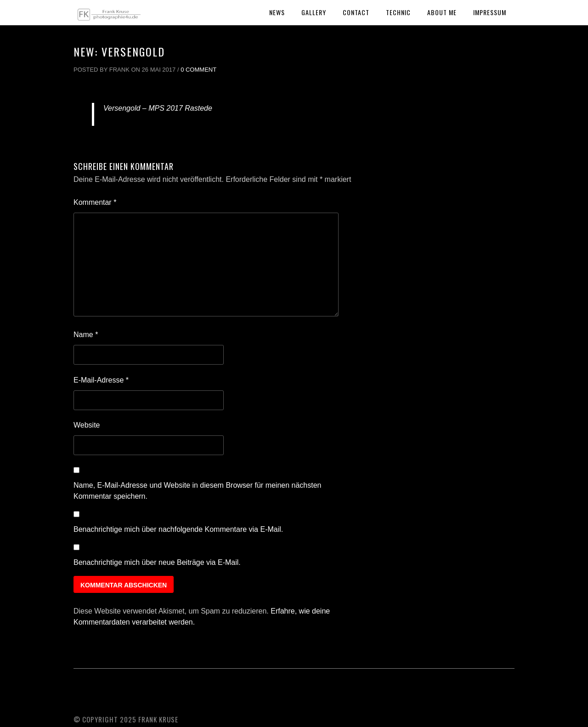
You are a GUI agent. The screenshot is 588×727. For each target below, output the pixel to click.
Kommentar (95, 202)
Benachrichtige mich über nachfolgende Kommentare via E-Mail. (178, 529)
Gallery (314, 12)
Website (87, 425)
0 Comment (198, 70)
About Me (442, 12)
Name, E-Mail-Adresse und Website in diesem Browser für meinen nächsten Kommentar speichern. (198, 491)
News (277, 12)
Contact (356, 12)
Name (86, 335)
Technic (398, 12)
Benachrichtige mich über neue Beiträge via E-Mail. (157, 562)
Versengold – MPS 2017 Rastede (158, 108)
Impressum (490, 12)
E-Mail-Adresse (101, 380)
